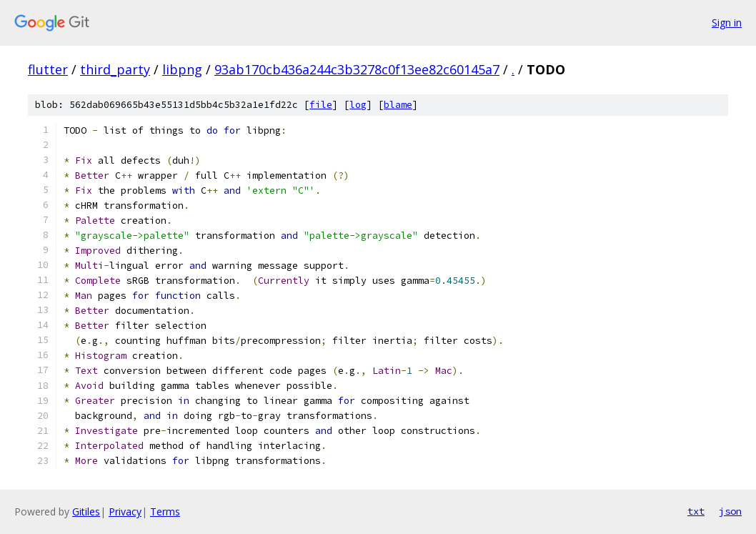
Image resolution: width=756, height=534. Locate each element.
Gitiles (86, 511)
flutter (48, 69)
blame (398, 105)
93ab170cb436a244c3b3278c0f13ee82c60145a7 (357, 69)
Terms (165, 511)
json (730, 511)
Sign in (727, 23)
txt (696, 511)
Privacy (125, 511)
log (358, 105)
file (321, 105)
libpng (182, 69)
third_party (115, 69)
